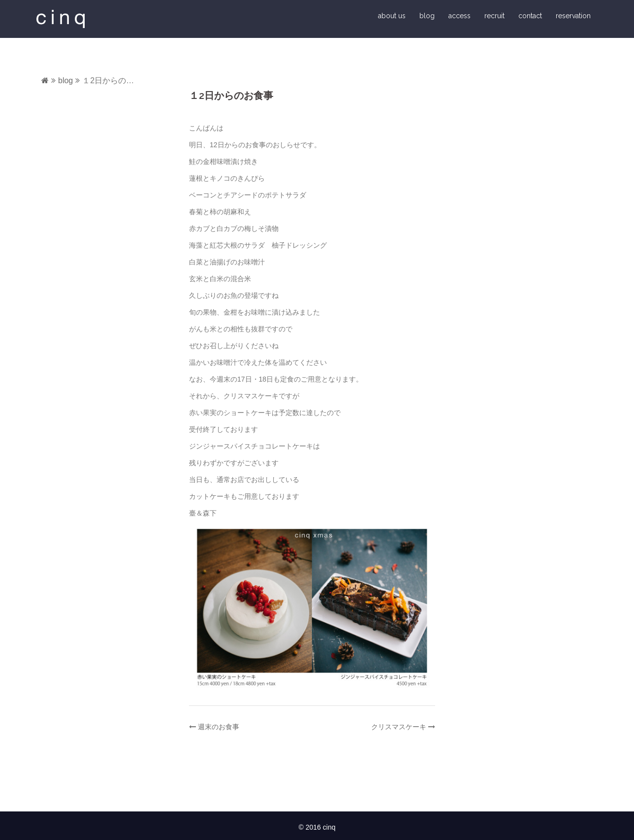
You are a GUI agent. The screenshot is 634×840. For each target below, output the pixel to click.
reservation (573, 16)
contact (530, 16)
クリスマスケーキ (399, 727)
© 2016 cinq (317, 827)
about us (392, 16)
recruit (494, 16)
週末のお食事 (219, 727)
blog (427, 16)
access (460, 16)
